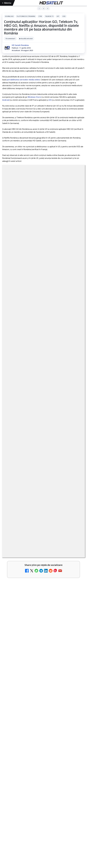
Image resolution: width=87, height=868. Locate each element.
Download (9, 16)
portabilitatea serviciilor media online (23, 80)
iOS (50, 100)
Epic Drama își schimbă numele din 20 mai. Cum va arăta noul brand (38, 645)
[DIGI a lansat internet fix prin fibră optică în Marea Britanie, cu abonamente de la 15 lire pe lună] (77, 557)
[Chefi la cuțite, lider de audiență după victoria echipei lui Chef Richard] (43, 703)
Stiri (40, 16)
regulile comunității (40, 417)
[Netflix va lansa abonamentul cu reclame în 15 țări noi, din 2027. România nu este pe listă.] (77, 503)
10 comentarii (10, 39)
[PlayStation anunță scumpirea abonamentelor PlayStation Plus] (43, 757)
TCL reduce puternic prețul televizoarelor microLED (35, 607)
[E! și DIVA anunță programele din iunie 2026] (77, 539)
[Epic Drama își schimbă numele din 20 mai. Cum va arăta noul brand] (77, 649)
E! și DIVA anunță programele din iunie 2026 (32, 534)
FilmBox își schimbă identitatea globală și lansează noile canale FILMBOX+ (38, 481)
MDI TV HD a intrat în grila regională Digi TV (32, 571)
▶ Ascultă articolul (26, 39)
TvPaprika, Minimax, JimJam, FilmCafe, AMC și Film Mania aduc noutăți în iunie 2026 (39, 517)
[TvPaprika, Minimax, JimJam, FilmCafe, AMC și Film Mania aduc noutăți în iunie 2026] (77, 521)
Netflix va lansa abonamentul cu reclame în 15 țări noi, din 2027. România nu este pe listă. (39, 499)
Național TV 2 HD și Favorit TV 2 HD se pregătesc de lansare (40, 589)
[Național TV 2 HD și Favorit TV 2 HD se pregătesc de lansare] (77, 594)
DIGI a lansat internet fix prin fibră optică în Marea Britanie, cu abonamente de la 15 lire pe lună (40, 553)
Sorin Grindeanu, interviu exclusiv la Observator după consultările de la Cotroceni (43, 786)
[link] (43, 485)
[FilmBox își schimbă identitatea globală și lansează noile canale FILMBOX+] (77, 485)
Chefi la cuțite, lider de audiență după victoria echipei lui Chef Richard (42, 677)
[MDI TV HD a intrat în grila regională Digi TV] (77, 576)
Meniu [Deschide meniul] (7, 3)
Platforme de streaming (26, 16)
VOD (64, 16)
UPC (58, 16)
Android (6, 100)
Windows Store (34, 97)
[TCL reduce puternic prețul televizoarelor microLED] (77, 612)
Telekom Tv (49, 16)
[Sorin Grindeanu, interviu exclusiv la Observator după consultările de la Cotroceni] (43, 812)
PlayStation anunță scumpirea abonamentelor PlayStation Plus (38, 731)
